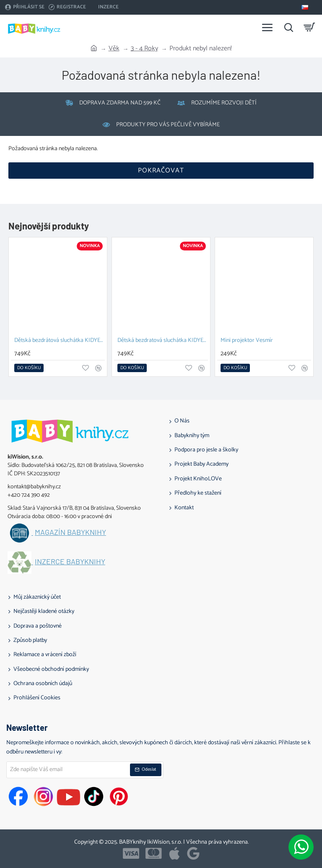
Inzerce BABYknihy (70, 562)
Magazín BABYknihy (70, 532)
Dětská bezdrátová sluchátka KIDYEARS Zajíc (60, 341)
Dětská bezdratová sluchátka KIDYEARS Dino (163, 341)
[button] (29, 368)
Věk (114, 49)
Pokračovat (161, 171)
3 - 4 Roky (144, 49)
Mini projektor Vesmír (247, 341)
